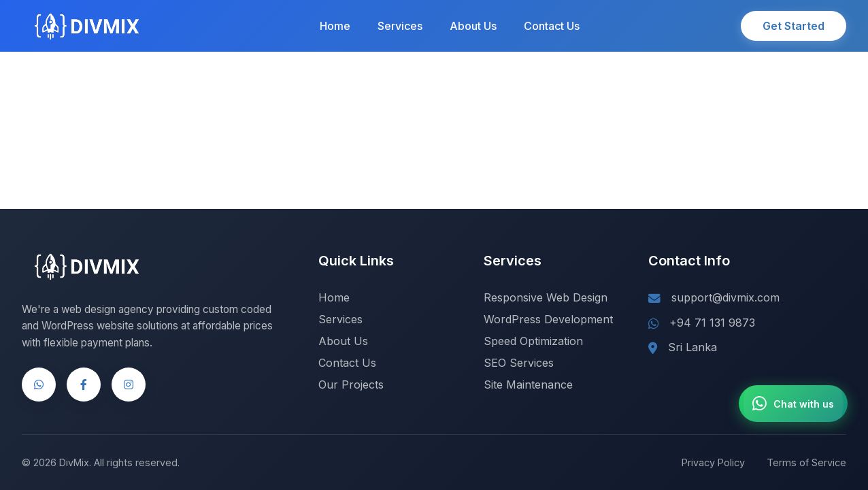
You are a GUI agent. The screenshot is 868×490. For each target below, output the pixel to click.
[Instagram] (129, 385)
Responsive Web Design (546, 297)
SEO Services (519, 363)
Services (400, 26)
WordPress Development (548, 319)
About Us (473, 26)
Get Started (794, 26)
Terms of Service (806, 462)
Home (335, 26)
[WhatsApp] (39, 385)
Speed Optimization (533, 341)
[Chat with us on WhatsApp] (793, 404)
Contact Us (552, 26)
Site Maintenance (528, 385)
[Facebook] (84, 385)
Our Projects (351, 385)
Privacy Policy (713, 462)
